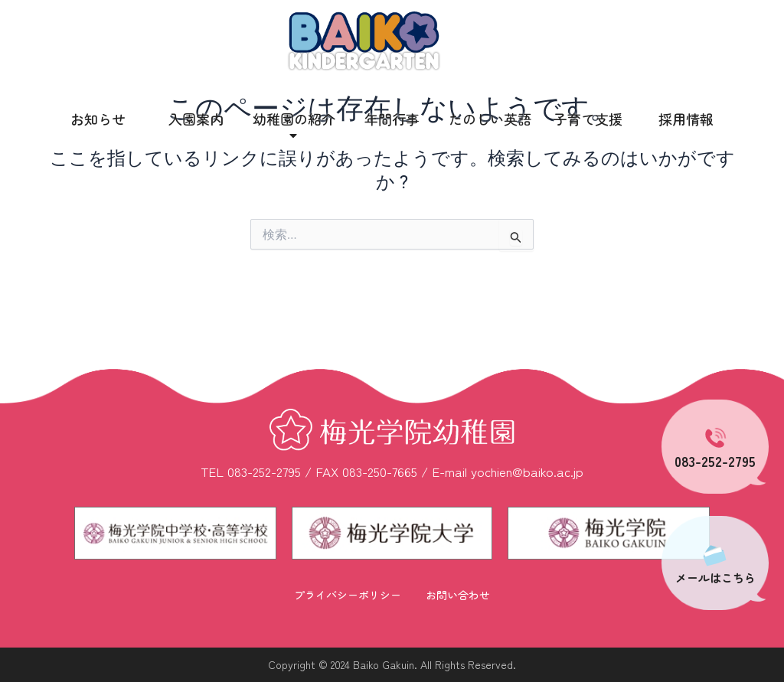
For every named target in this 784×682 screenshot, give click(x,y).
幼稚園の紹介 (294, 126)
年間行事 (392, 119)
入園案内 (196, 119)
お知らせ (98, 119)
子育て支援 (588, 119)
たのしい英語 (490, 119)
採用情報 (686, 119)
